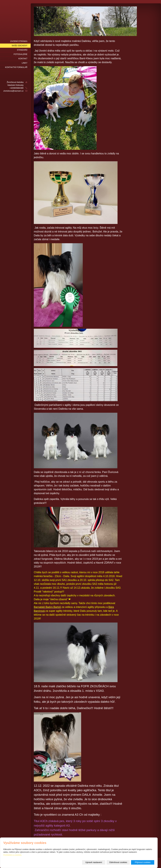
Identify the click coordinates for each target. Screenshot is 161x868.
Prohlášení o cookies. (13, 855)
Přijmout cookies (143, 862)
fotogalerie (21, 54)
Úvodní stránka (19, 41)
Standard (22, 50)
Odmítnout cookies (118, 862)
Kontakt (23, 59)
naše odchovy (20, 46)
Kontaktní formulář (16, 67)
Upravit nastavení (94, 862)
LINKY (25, 63)
